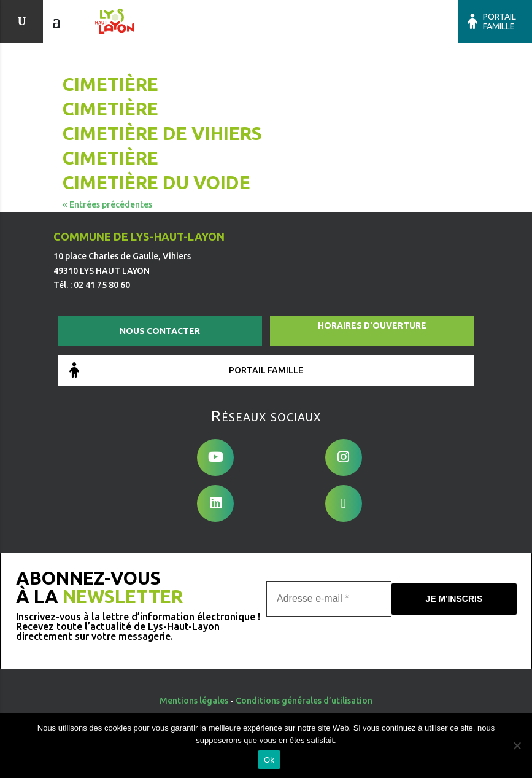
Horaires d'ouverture (372, 325)
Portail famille (499, 21)
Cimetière (110, 84)
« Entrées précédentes (107, 204)
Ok (269, 760)
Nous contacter (160, 331)
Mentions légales (194, 701)
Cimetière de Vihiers (162, 133)
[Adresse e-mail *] (329, 598)
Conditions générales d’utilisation (304, 701)
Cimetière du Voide (156, 182)
